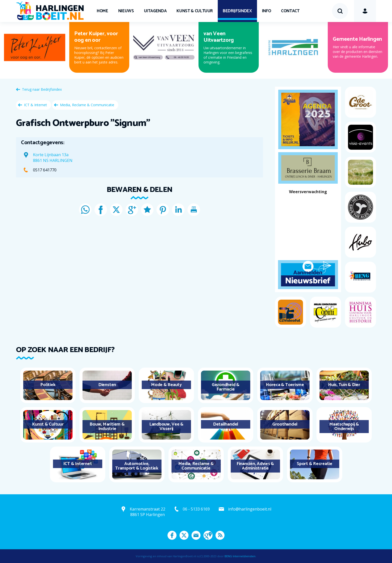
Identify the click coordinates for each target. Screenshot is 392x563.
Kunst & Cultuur (195, 11)
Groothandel (285, 424)
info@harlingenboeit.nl (250, 509)
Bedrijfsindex (237, 11)
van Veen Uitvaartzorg (219, 37)
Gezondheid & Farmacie (226, 387)
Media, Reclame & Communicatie (87, 105)
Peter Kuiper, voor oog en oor (96, 37)
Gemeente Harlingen (357, 39)
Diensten (107, 385)
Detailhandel (226, 424)
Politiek (48, 385)
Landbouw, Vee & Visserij (166, 427)
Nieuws (126, 11)
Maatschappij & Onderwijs (344, 427)
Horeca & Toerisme (285, 385)
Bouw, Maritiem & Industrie (107, 427)
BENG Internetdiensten (240, 556)
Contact (290, 11)
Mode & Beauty (166, 385)
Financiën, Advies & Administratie (255, 466)
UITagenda (155, 11)
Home (102, 11)
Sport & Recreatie (314, 464)
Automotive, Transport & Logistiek (137, 466)
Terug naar (42, 89)
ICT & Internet (35, 105)
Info (267, 11)
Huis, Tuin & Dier (344, 385)
